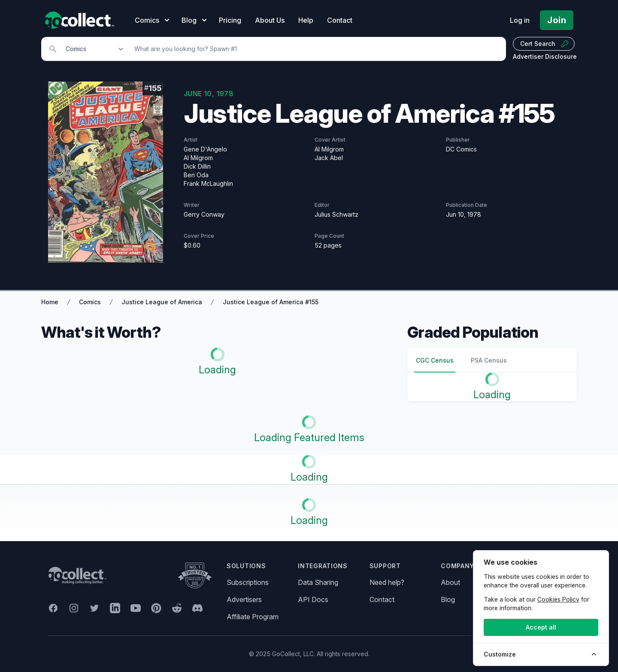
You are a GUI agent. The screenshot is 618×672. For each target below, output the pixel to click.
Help (306, 20)
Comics (90, 302)
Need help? (387, 582)
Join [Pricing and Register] (557, 20)
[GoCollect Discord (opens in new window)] (197, 608)
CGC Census (435, 360)
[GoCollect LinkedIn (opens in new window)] (115, 608)
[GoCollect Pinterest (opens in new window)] (156, 608)
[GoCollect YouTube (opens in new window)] (136, 608)
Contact (340, 20)
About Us (270, 20)
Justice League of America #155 (271, 302)
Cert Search (545, 44)
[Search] (315, 49)
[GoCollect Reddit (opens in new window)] (177, 608)
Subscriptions (248, 582)
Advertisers (244, 599)
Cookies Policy (558, 599)
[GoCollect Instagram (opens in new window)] (74, 608)
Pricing (230, 20)
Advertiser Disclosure (545, 56)
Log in (520, 20)
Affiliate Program (253, 617)
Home (50, 302)
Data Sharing (318, 582)
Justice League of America (162, 302)
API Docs (313, 599)
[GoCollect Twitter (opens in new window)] (94, 608)
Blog (448, 599)
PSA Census (489, 360)
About (450, 582)
